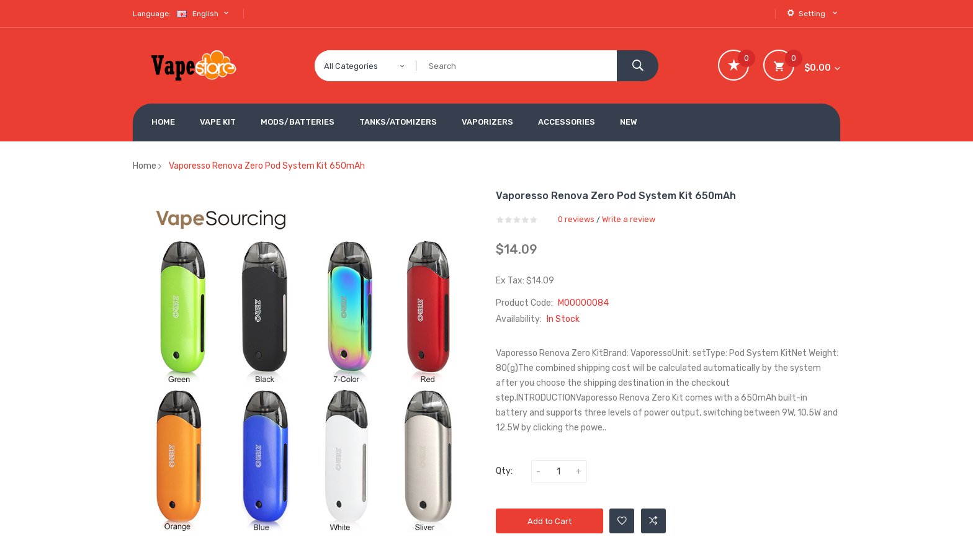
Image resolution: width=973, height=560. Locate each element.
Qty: (504, 471)
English (204, 13)
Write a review (629, 219)
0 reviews (576, 219)
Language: (152, 14)
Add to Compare (653, 521)
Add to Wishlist (622, 521)
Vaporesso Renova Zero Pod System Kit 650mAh (267, 166)
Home (145, 166)
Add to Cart (549, 521)
